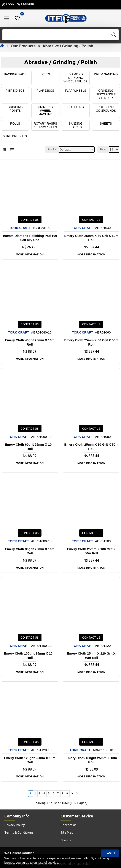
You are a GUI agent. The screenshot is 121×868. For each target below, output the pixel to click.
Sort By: (52, 150)
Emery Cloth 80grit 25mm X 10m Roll (30, 551)
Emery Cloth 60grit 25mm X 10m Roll (30, 447)
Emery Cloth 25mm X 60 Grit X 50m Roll (91, 342)
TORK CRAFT (20, 228)
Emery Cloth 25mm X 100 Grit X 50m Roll (91, 551)
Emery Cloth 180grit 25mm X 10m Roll (91, 760)
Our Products (23, 46)
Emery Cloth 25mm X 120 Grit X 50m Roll (91, 656)
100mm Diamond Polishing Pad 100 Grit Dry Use (30, 238)
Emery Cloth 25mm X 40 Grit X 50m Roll (91, 238)
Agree (111, 853)
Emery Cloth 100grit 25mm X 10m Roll (30, 656)
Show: (103, 150)
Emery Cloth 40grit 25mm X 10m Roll (30, 342)
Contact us (30, 220)
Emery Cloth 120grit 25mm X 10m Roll (30, 760)
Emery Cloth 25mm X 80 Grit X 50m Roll (91, 447)
